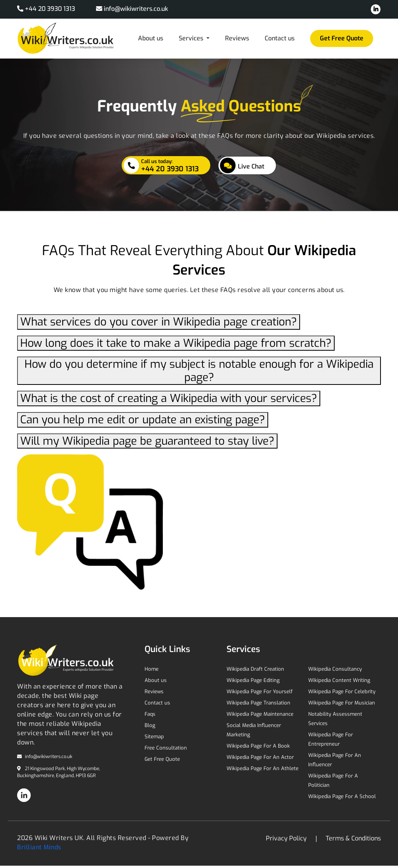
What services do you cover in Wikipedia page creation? (159, 322)
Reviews (237, 38)
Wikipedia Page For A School (342, 796)
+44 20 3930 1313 (47, 9)
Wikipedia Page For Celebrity (342, 691)
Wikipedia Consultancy (335, 669)
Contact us (280, 38)
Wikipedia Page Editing (253, 680)
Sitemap (154, 737)
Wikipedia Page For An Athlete (263, 768)
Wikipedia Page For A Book (258, 746)
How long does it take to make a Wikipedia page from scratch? (176, 343)
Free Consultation (166, 748)
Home (152, 669)
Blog (150, 725)
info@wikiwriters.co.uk (132, 9)
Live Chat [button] (242, 165)
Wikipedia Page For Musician (342, 703)
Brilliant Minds (39, 847)
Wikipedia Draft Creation (255, 669)
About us (151, 38)
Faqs (150, 714)
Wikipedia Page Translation (258, 703)
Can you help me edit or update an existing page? (143, 420)
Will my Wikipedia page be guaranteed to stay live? (147, 441)
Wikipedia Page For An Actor (260, 757)
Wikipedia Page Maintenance (260, 714)
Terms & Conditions (353, 838)
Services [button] (192, 38)
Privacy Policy (287, 838)
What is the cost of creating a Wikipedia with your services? (169, 398)
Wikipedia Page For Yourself (260, 691)
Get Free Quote (342, 38)
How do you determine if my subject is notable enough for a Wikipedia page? (199, 371)
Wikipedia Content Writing (339, 680)
